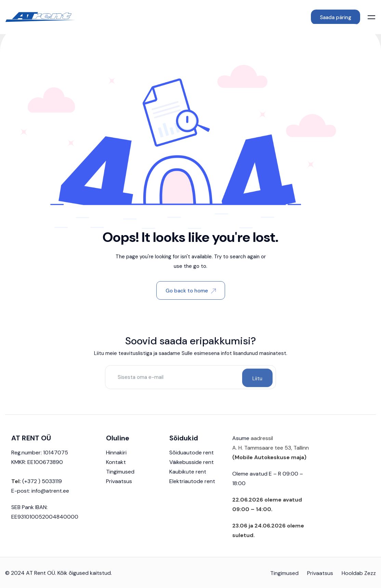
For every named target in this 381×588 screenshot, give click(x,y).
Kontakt (116, 468)
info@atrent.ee (50, 497)
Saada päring (336, 17)
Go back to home (191, 291)
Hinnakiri (116, 459)
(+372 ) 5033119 (41, 487)
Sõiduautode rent (192, 459)
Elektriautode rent (192, 487)
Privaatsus (119, 487)
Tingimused (120, 478)
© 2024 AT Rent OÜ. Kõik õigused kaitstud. (58, 579)
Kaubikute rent (188, 478)
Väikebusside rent (192, 468)
